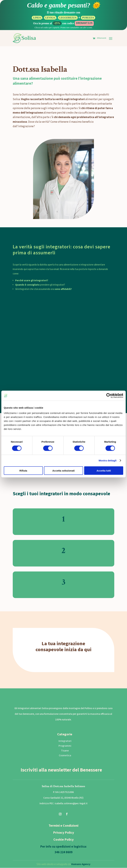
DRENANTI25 (84, 23)
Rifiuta (23, 470)
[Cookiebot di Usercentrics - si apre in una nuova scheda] (109, 396)
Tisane (65, 751)
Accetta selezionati (63, 470)
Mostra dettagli (107, 460)
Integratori (65, 741)
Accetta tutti (104, 470)
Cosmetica (65, 756)
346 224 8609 (63, 852)
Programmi (65, 746)
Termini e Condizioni (63, 826)
